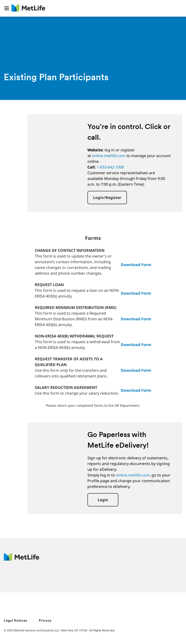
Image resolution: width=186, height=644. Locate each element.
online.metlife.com (109, 156)
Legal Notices (16, 621)
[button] (7, 8)
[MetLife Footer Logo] (22, 559)
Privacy (45, 621)
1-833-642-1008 (110, 167)
